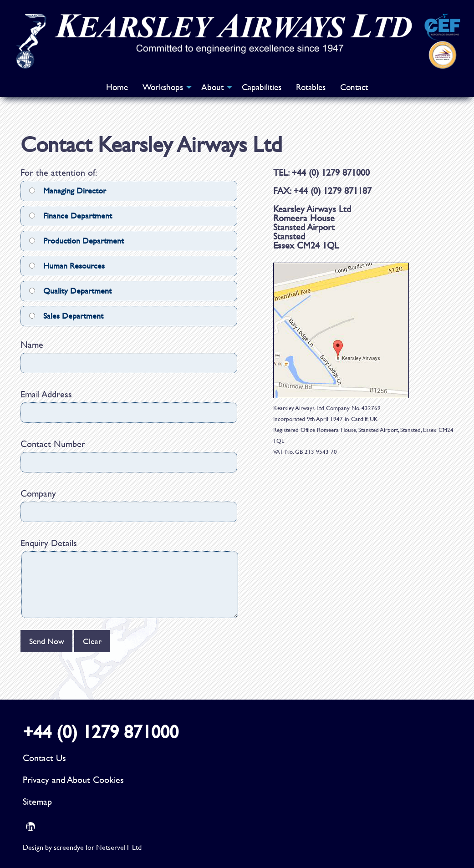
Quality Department (70, 291)
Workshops (163, 87)
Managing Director (68, 190)
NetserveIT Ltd (119, 847)
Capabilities (262, 87)
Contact (354, 87)
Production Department (76, 241)
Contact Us (44, 758)
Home (117, 87)
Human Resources (67, 266)
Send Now (47, 641)
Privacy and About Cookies (73, 779)
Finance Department (71, 216)
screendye (69, 847)
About (212, 87)
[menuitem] (117, 87)
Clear (92, 641)
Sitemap (37, 801)
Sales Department (66, 316)
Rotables (311, 87)
